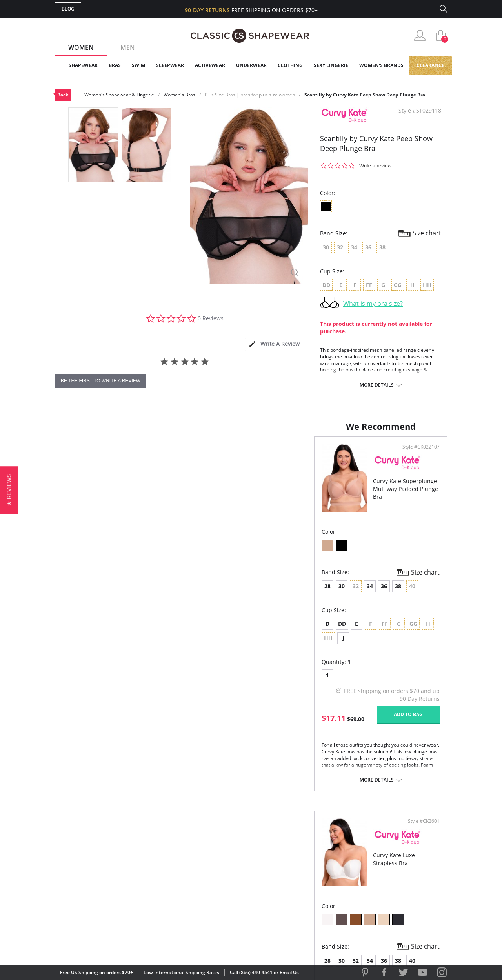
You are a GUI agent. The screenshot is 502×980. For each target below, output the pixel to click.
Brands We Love (314, 863)
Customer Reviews (317, 851)
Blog (68, 9)
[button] (9, 490)
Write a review (375, 166)
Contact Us (205, 901)
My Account (206, 851)
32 (294, 594)
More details (377, 385)
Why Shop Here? (313, 838)
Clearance (430, 65)
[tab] (275, 345)
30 (82, 594)
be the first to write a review (101, 381)
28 (68, 594)
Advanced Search (213, 838)
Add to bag (208, 708)
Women (81, 47)
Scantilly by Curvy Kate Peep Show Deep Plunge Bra (365, 95)
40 (350, 594)
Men (128, 47)
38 (139, 594)
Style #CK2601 (421, 455)
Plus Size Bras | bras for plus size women (250, 95)
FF (323, 632)
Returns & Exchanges (219, 889)
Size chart (427, 233)
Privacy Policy (311, 889)
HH (381, 632)
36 (125, 594)
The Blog (303, 876)
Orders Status (209, 863)
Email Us (289, 972)
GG (351, 632)
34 (111, 594)
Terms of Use (116, 945)
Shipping (200, 876)
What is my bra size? (373, 304)
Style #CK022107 (221, 455)
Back (63, 95)
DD (83, 632)
